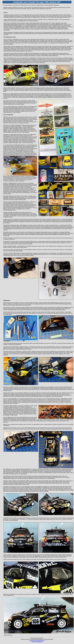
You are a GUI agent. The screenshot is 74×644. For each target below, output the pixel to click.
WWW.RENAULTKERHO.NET (37, 640)
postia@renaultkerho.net (37, 642)
